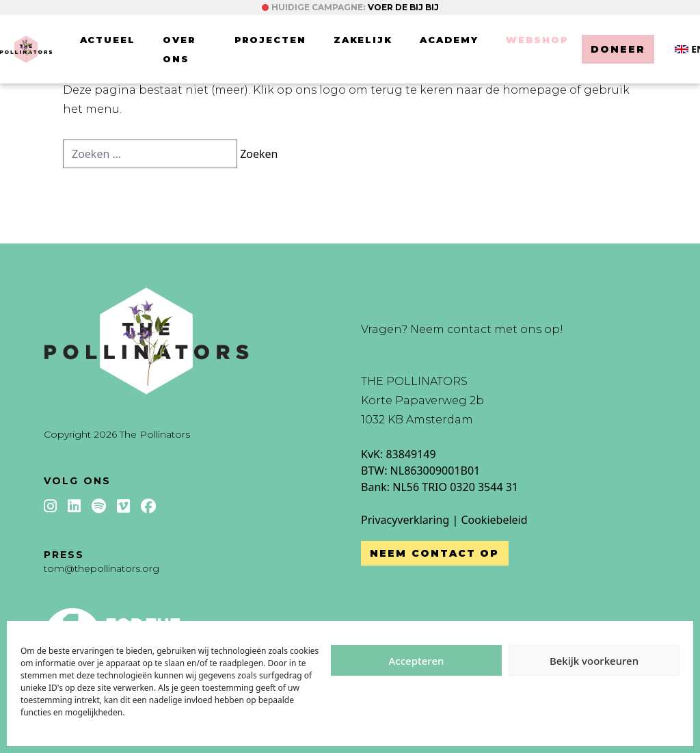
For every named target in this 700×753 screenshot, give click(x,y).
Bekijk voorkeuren (594, 661)
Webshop (537, 40)
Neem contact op (435, 553)
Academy (449, 40)
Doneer (618, 49)
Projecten (270, 40)
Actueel (108, 40)
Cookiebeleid (494, 520)
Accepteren (417, 661)
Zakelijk (363, 40)
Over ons (179, 49)
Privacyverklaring (405, 520)
